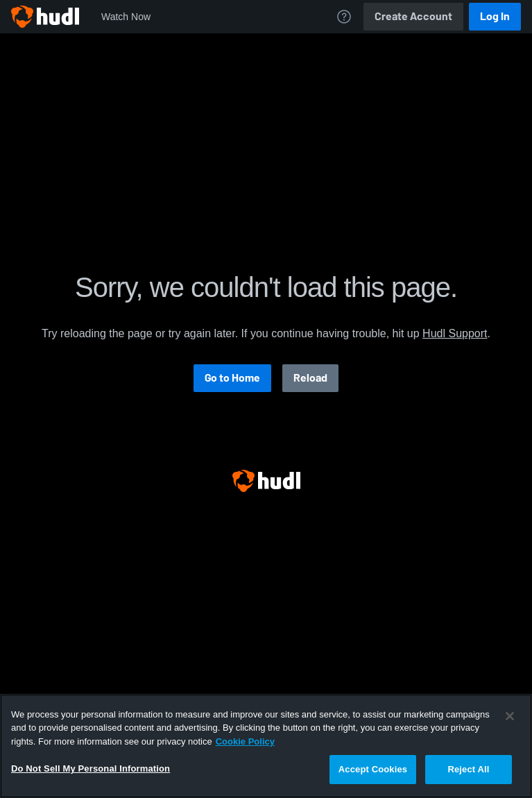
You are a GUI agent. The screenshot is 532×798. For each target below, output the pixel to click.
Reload (310, 378)
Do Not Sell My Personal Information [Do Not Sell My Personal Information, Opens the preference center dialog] (91, 769)
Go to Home (232, 378)
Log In (495, 16)
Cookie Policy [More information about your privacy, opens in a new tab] (245, 741)
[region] (266, 746)
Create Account (413, 16)
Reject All (468, 769)
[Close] (510, 716)
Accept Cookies (373, 769)
